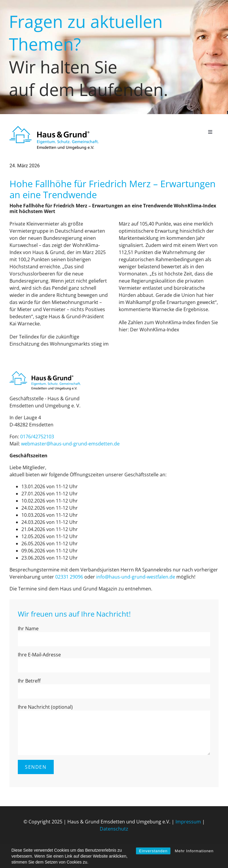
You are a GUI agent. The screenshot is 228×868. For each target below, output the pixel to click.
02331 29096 (69, 577)
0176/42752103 (37, 437)
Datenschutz (114, 829)
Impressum (188, 822)
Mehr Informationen (194, 851)
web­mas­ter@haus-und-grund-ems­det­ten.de (70, 444)
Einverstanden (153, 851)
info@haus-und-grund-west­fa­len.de (136, 577)
